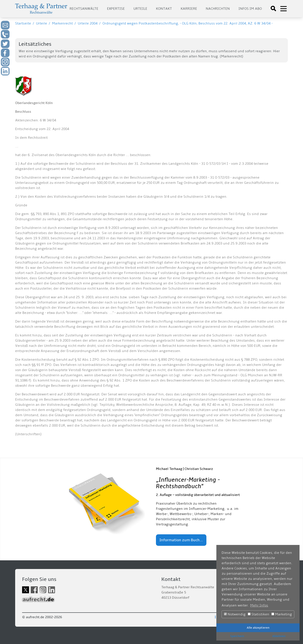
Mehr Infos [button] (259, 605)
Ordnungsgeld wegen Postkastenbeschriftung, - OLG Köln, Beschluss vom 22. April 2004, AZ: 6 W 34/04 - (188, 23)
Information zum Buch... (181, 540)
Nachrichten (218, 9)
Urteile (140, 9)
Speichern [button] (237, 636)
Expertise (116, 9)
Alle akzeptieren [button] (258, 628)
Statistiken (258, 614)
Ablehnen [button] (279, 636)
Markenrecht (62, 23)
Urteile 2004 (88, 23)
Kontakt (164, 9)
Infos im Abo (250, 9)
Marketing (282, 614)
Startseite (23, 23)
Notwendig (235, 614)
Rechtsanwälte (84, 9)
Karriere (189, 9)
